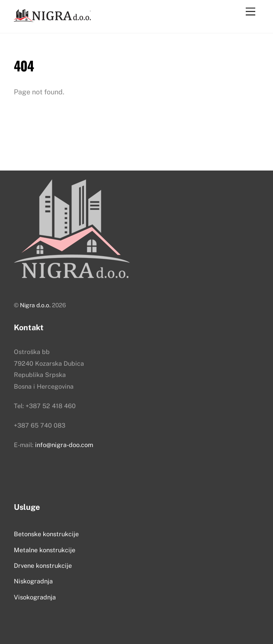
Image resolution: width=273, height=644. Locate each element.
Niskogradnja (33, 581)
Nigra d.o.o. (35, 305)
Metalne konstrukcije (45, 550)
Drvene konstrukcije (43, 565)
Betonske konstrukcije (46, 534)
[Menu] (251, 12)
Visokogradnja (35, 597)
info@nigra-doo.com (64, 445)
